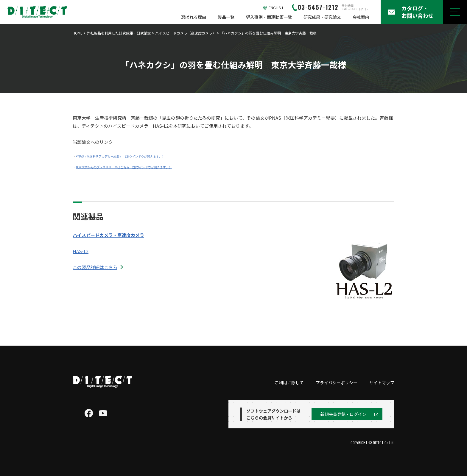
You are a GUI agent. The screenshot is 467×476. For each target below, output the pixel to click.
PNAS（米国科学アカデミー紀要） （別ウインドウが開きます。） (120, 156)
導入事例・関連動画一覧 (269, 17)
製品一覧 (226, 17)
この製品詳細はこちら (95, 267)
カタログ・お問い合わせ (418, 12)
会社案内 (361, 17)
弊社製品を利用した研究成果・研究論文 (119, 33)
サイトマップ (382, 383)
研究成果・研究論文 (322, 17)
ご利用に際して (289, 383)
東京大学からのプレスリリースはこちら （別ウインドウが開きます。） (124, 167)
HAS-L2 (81, 251)
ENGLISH (276, 8)
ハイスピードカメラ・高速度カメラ (108, 235)
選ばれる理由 (194, 17)
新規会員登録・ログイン (343, 414)
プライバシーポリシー (337, 383)
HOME (78, 33)
